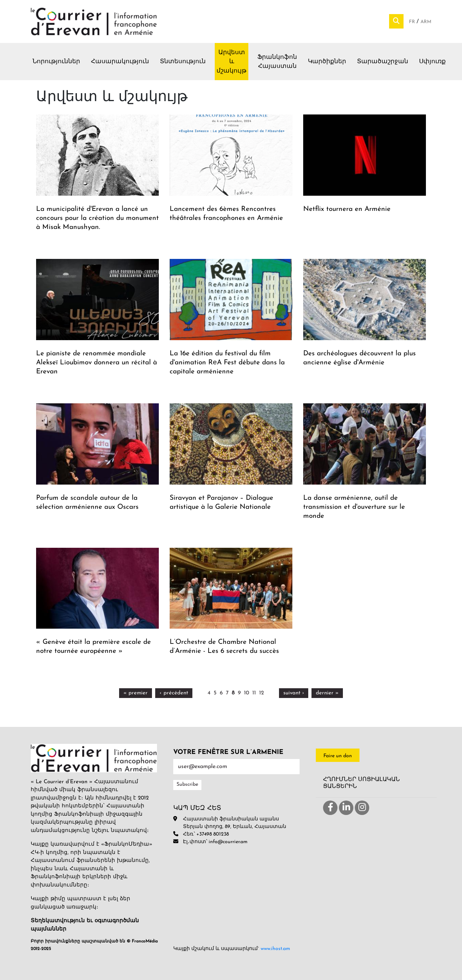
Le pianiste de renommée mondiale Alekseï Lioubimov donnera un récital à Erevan (97, 363)
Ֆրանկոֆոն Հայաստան (277, 62)
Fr (413, 22)
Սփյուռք (432, 62)
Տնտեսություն (183, 62)
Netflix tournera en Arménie (347, 209)
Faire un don (338, 756)
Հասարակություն (120, 62)
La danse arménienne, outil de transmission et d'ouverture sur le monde (354, 507)
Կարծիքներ (327, 62)
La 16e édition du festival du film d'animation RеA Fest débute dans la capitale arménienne (227, 363)
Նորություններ (56, 62)
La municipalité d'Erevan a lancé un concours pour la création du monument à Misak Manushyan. (97, 218)
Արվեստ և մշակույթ (232, 62)
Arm (426, 22)
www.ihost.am (275, 949)
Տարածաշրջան (383, 62)
